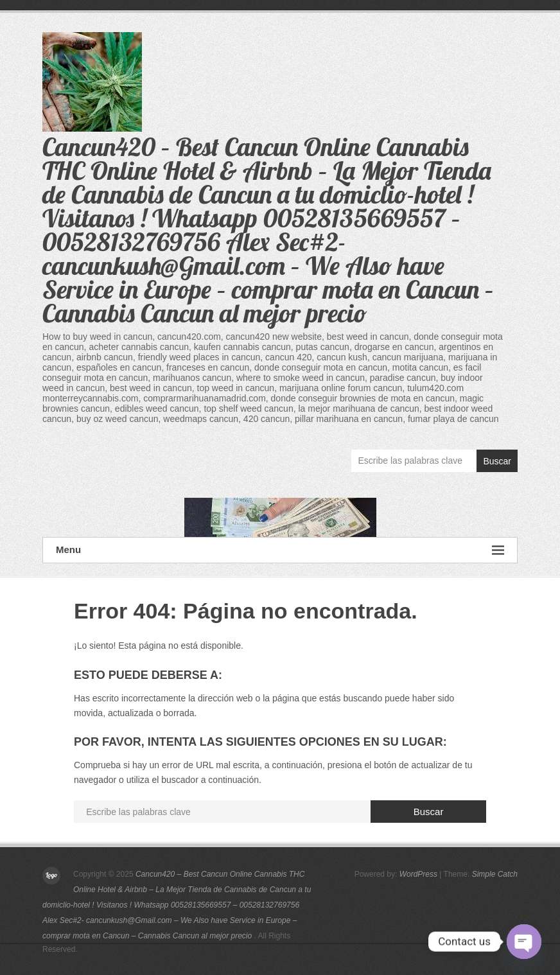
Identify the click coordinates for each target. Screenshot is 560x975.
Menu (280, 550)
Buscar (497, 461)
